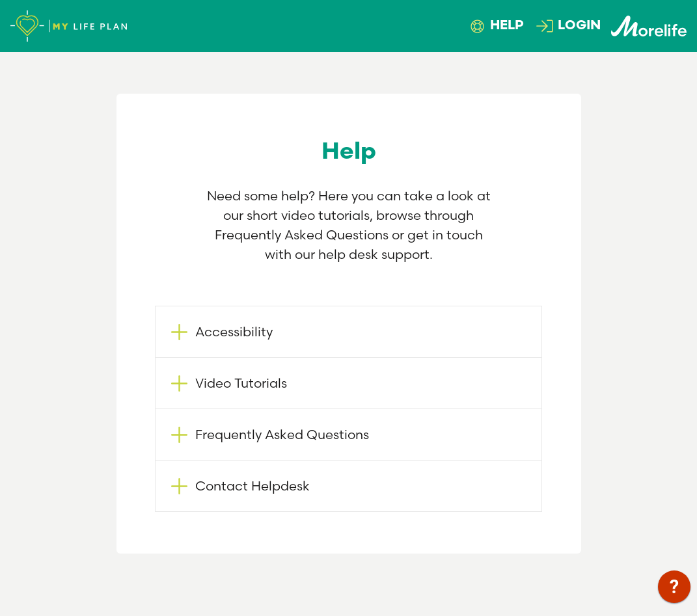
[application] (674, 590)
